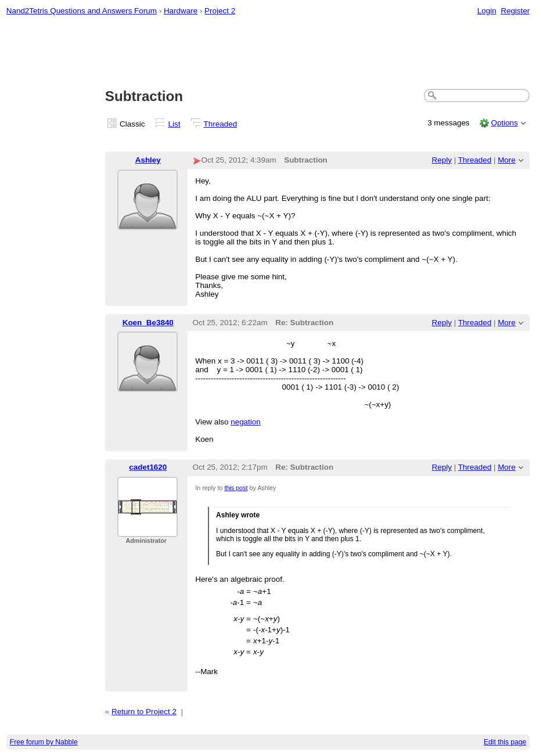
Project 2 (220, 11)
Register (515, 11)
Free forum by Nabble (44, 742)
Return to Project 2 (144, 712)
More (507, 160)
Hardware (181, 11)
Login (487, 11)
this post (236, 488)
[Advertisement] (268, 53)
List (175, 124)
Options (504, 123)
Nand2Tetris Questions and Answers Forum (82, 11)
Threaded (221, 124)
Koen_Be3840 (148, 323)
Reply (442, 160)
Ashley (148, 160)
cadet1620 (148, 467)
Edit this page (505, 742)
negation (246, 422)
